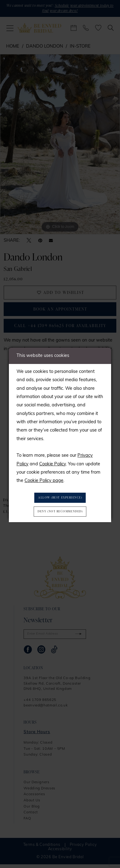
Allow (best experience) (60, 497)
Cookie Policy (52, 463)
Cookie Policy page (44, 480)
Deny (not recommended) (60, 512)
